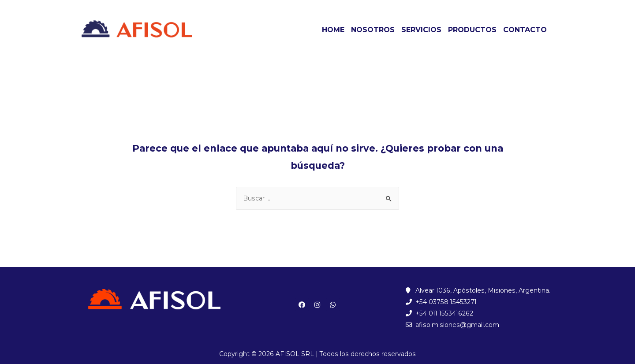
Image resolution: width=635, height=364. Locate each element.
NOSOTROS (373, 30)
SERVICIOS (421, 30)
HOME (333, 30)
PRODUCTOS (472, 30)
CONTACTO (525, 30)
